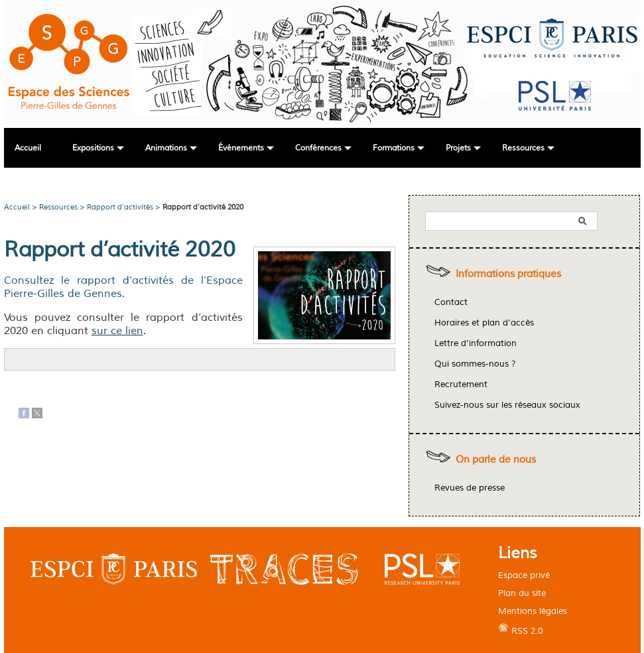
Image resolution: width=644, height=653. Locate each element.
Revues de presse (470, 488)
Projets (458, 148)
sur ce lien (117, 331)
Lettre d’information (476, 343)
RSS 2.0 (521, 630)
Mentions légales (533, 611)
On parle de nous (496, 460)
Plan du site (522, 593)
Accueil (28, 148)
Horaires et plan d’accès (484, 323)
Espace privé (524, 575)
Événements (241, 148)
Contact (451, 302)
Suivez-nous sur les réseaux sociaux (507, 405)
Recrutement (461, 385)
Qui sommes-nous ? (475, 364)
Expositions (93, 148)
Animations (166, 148)
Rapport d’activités (120, 207)
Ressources (523, 148)
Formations (394, 148)
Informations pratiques (508, 274)
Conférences (318, 148)
